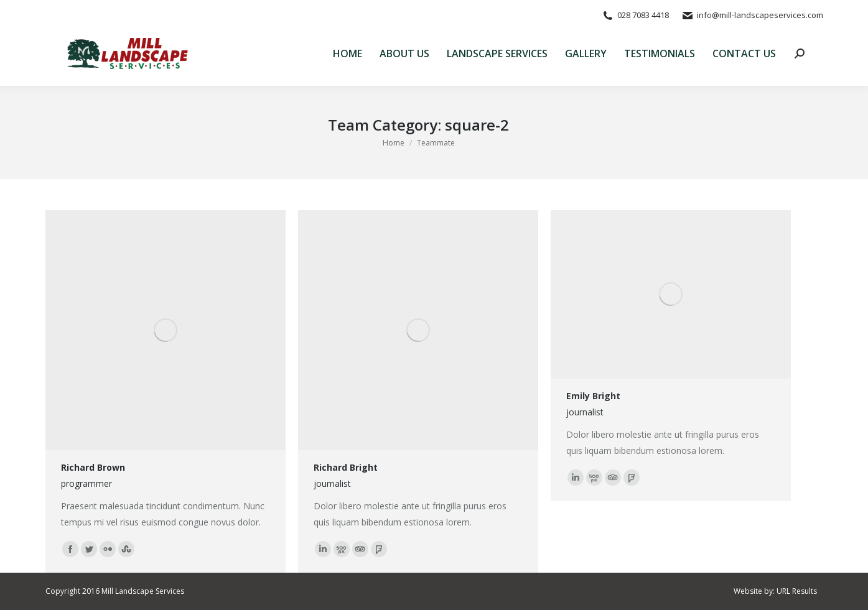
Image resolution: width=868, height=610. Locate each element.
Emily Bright (593, 396)
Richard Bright (346, 467)
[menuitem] (348, 53)
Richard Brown (93, 467)
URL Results (797, 591)
